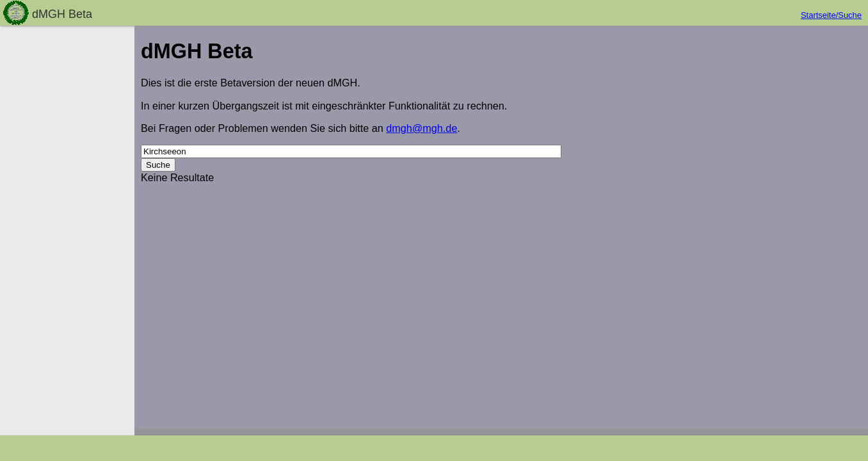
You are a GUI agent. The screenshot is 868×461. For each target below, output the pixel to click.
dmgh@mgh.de (422, 128)
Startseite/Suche (831, 15)
